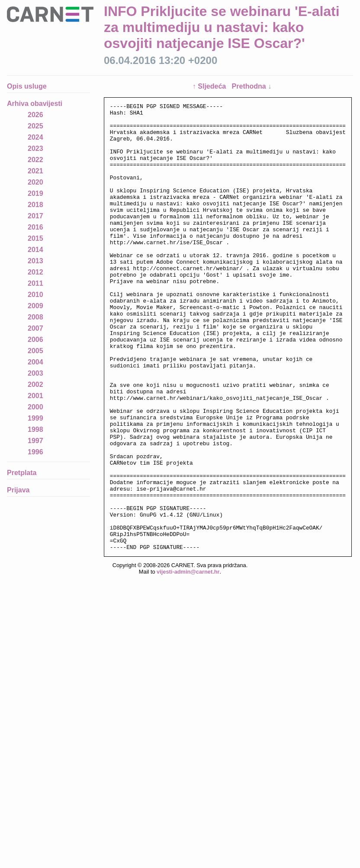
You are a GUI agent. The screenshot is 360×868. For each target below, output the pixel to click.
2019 (35, 193)
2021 (35, 171)
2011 (35, 283)
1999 (35, 418)
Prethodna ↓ (252, 86)
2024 (35, 137)
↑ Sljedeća (210, 86)
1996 (35, 452)
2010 (35, 295)
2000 (35, 407)
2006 (35, 340)
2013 (35, 261)
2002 (35, 385)
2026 (35, 115)
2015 (35, 238)
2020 (35, 182)
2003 (35, 373)
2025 (35, 126)
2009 (35, 306)
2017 (35, 216)
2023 (35, 148)
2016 (35, 227)
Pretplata (22, 473)
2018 (35, 205)
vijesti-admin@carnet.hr (188, 661)
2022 (35, 160)
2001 (35, 396)
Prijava (18, 490)
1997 (35, 441)
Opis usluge (27, 86)
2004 (35, 362)
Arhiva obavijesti (35, 104)
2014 (35, 250)
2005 (35, 351)
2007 (35, 328)
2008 (35, 317)
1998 (35, 429)
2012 (35, 272)
